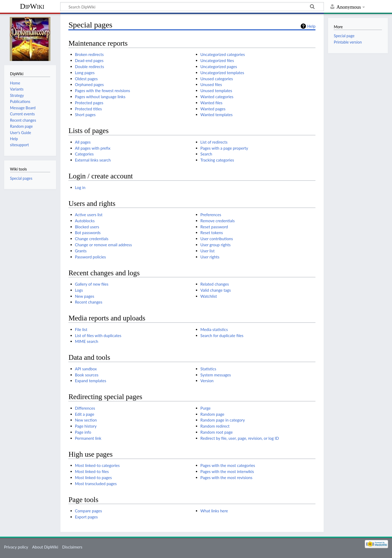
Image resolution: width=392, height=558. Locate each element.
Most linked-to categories (97, 465)
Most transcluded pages (96, 484)
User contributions (217, 239)
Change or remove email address (103, 245)
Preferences (211, 215)
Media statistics (214, 329)
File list (81, 329)
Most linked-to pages (93, 477)
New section (86, 420)
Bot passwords (88, 233)
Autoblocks (85, 221)
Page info (83, 432)
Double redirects (89, 67)
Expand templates (91, 381)
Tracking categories (217, 160)
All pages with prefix (93, 148)
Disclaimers (72, 547)
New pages (85, 296)
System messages (216, 375)
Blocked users (87, 227)
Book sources (87, 375)
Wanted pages (213, 109)
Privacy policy (16, 547)
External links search (93, 160)
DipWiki (32, 6)
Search (206, 154)
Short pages (85, 115)
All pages (83, 142)
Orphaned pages (89, 84)
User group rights (216, 245)
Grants (81, 251)
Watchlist (209, 296)
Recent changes (89, 302)
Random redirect (215, 426)
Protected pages (89, 103)
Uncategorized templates (222, 73)
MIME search (87, 341)
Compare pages (89, 511)
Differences (85, 408)
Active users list (89, 215)
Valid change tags (216, 290)
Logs (79, 290)
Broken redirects (89, 54)
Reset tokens (212, 233)
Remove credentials (218, 221)
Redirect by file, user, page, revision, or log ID (240, 438)
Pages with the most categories (228, 465)
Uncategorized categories (223, 54)
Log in (80, 187)
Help (311, 26)
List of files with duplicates (98, 335)
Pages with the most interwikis (227, 471)
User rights (210, 257)
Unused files (211, 84)
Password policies (90, 257)
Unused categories (217, 79)
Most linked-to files (92, 471)
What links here (214, 511)
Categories (84, 154)
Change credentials (92, 239)
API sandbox (86, 369)
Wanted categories (217, 97)
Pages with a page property (224, 148)
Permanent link (88, 438)
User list (207, 251)
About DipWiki (45, 547)
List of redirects (214, 142)
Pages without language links (100, 97)
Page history (86, 426)
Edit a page (85, 414)
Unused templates (216, 91)
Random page (212, 414)
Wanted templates (216, 115)
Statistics (208, 369)
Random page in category (223, 420)
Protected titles (88, 109)
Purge (206, 408)
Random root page (216, 432)
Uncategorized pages (219, 67)
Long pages (85, 73)
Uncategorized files (217, 60)
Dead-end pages (89, 60)
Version (207, 381)
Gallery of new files (92, 284)
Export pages (86, 517)
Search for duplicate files (222, 335)
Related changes (215, 284)
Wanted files (211, 103)
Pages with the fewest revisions (103, 91)
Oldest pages (86, 79)
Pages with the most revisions (226, 477)
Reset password (214, 227)
